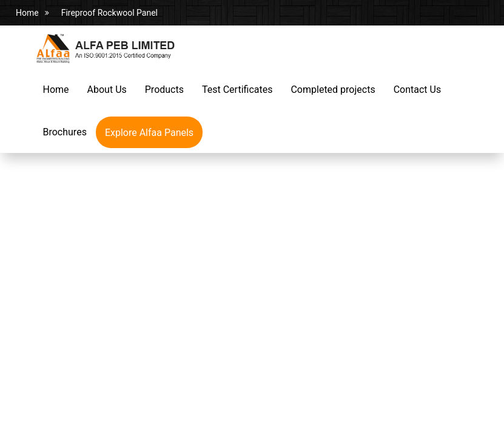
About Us (107, 90)
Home (27, 13)
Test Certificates (237, 90)
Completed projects (333, 90)
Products (164, 90)
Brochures (65, 132)
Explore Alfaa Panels (149, 133)
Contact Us (418, 90)
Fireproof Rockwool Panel (109, 13)
